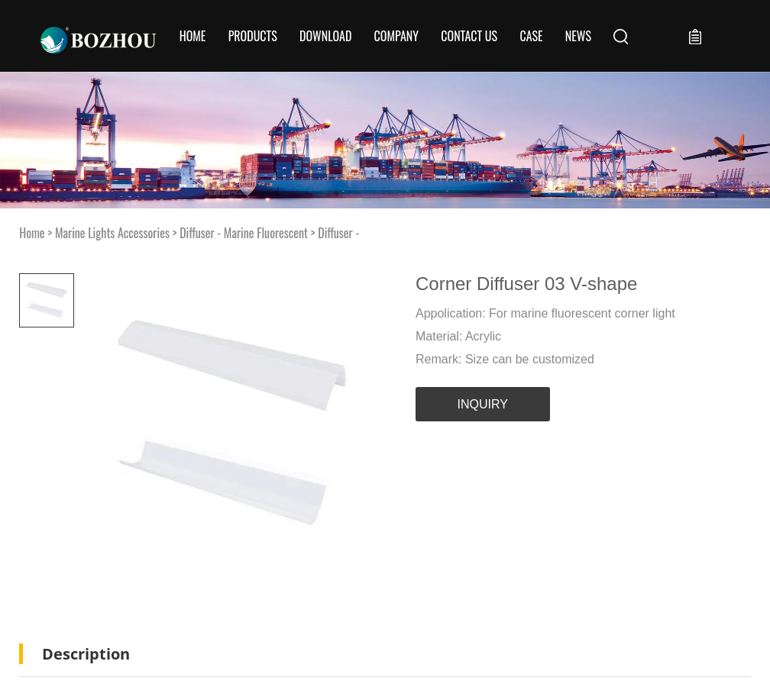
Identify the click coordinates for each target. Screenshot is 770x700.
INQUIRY (483, 404)
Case (531, 36)
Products (253, 36)
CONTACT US (469, 36)
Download (325, 36)
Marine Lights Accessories (112, 233)
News (578, 36)
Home (193, 36)
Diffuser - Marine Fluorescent (244, 233)
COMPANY (396, 36)
